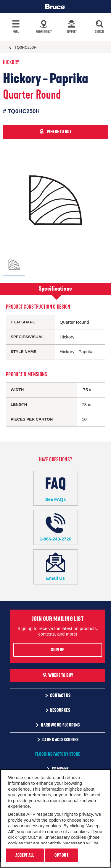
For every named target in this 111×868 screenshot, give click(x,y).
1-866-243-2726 (56, 527)
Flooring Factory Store (58, 754)
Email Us (56, 567)
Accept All (25, 855)
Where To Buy (58, 675)
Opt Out (61, 855)
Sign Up (58, 650)
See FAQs (56, 488)
